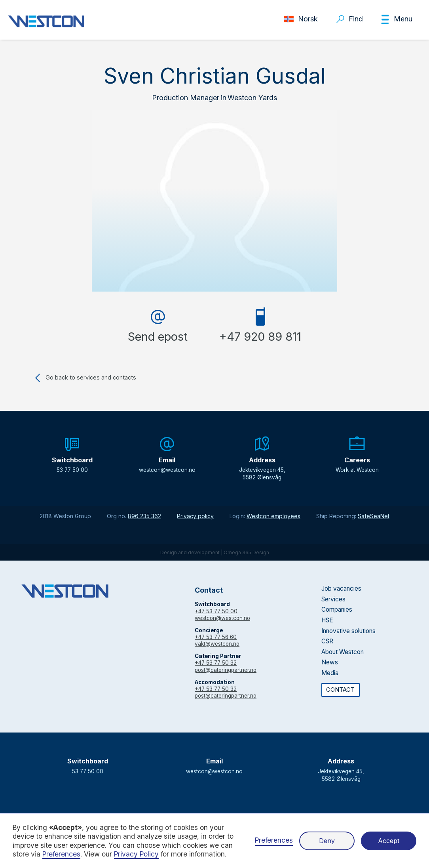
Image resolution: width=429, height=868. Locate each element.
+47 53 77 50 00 (216, 611)
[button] (396, 19)
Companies (337, 610)
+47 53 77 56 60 (216, 637)
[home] (46, 21)
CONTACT (340, 690)
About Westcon (343, 652)
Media (330, 673)
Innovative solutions (348, 631)
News (330, 662)
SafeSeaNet (374, 516)
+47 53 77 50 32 (216, 663)
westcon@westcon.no (222, 618)
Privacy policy (195, 516)
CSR (327, 641)
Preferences (274, 840)
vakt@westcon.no (217, 644)
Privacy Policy (136, 854)
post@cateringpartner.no (226, 670)
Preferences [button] (61, 854)
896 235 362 (144, 516)
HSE (327, 620)
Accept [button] (389, 841)
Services (333, 599)
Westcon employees (273, 516)
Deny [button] (327, 841)
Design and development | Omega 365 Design (215, 552)
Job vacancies (341, 589)
